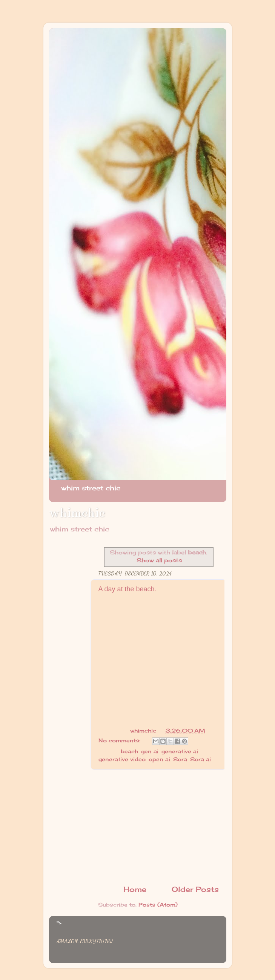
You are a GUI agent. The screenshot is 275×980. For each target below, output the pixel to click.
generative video (122, 759)
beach (129, 751)
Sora (180, 759)
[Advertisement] (158, 827)
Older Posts (195, 889)
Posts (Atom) (158, 905)
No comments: (120, 740)
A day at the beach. (128, 589)
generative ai (180, 751)
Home (135, 889)
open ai (159, 759)
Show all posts (159, 560)
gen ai (150, 751)
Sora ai (200, 759)
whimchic (77, 513)
